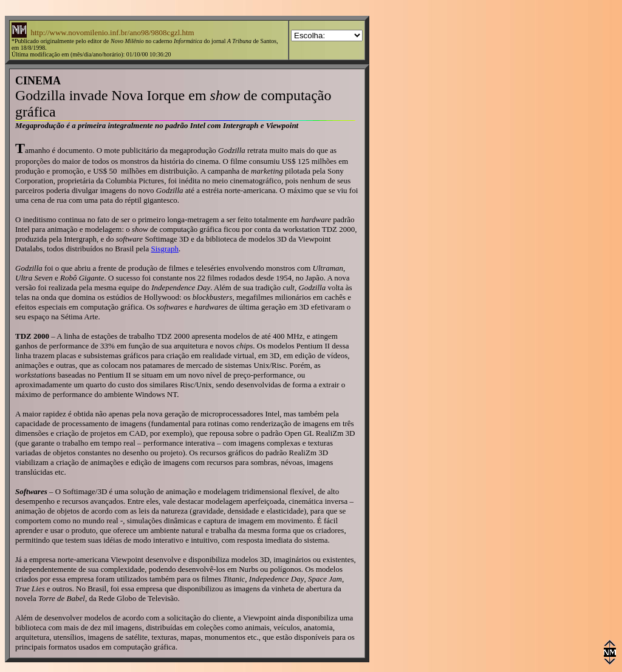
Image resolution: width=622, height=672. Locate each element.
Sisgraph (165, 249)
